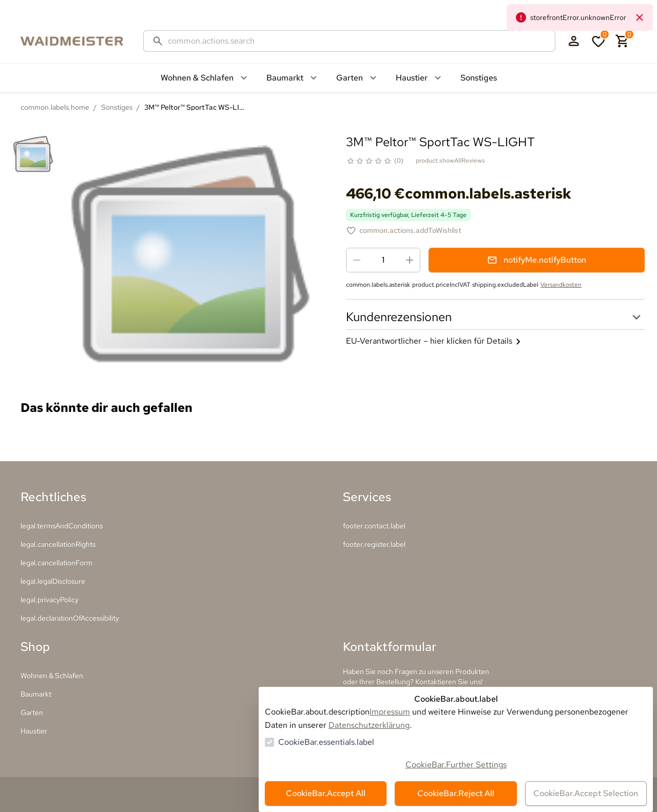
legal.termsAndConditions (62, 526)
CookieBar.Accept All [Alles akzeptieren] (326, 793)
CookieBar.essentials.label (326, 742)
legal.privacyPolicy (50, 600)
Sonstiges (117, 107)
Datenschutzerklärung (369, 725)
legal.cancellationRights (58, 544)
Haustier (34, 731)
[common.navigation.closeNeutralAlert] (640, 17)
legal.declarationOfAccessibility (70, 618)
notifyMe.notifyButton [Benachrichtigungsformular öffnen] (537, 260)
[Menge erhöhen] (410, 260)
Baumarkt (36, 694)
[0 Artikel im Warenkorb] (623, 41)
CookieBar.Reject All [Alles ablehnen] (456, 793)
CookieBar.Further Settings (456, 765)
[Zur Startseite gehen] (82, 41)
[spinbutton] (383, 260)
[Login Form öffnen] (574, 41)
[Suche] (357, 41)
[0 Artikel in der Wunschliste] (598, 41)
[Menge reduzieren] (357, 260)
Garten (32, 712)
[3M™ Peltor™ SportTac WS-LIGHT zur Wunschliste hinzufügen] (404, 230)
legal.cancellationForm (56, 563)
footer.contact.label (374, 526)
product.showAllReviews (450, 161)
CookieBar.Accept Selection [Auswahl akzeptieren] (586, 793)
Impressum (390, 712)
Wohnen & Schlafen (52, 676)
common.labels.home (55, 107)
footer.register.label (374, 544)
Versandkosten (561, 285)
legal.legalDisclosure (53, 581)
